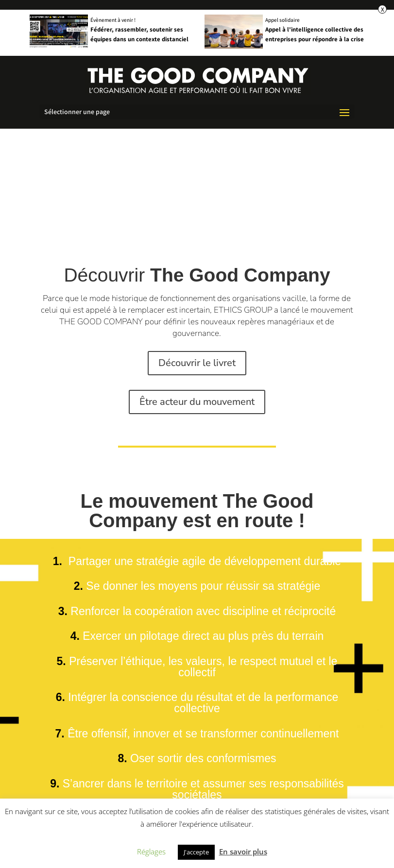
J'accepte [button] (196, 852)
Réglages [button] (151, 851)
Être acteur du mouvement (197, 402)
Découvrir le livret (197, 363)
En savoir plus (243, 851)
